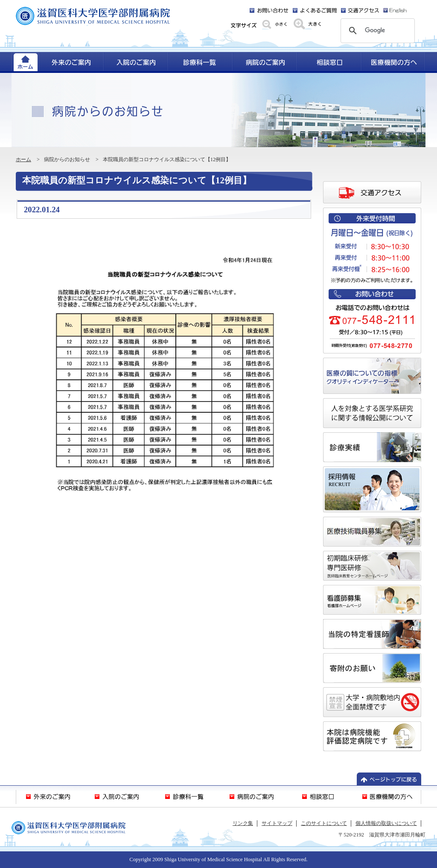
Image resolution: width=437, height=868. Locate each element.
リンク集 (243, 823)
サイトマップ (277, 823)
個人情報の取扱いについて (386, 823)
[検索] (376, 31)
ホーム (23, 159)
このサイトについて (324, 823)
